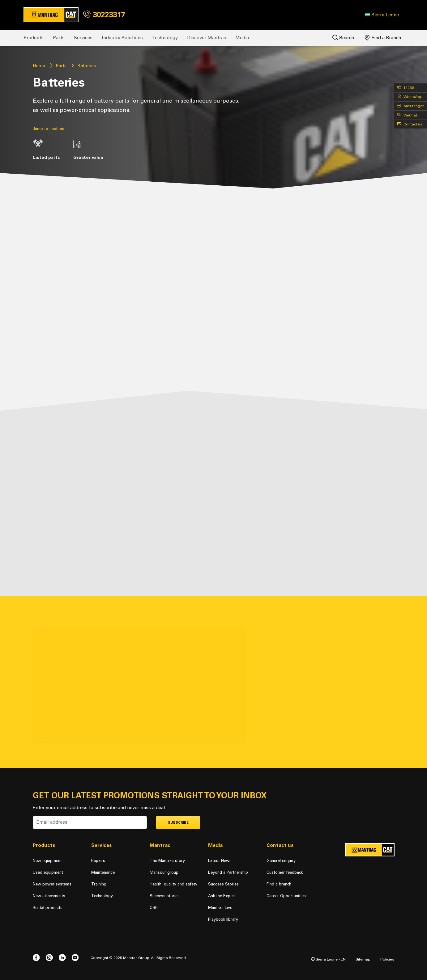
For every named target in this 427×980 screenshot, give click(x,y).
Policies (387, 959)
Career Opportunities (286, 896)
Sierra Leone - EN (328, 959)
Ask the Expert (222, 896)
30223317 (104, 15)
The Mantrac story (167, 861)
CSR (154, 908)
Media (242, 38)
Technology (165, 38)
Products (34, 38)
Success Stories (223, 884)
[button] (382, 15)
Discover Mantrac (207, 38)
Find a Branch (383, 38)
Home (39, 66)
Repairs (98, 861)
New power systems (52, 884)
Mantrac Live (220, 908)
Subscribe (178, 823)
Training (99, 884)
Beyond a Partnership (228, 872)
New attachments (49, 896)
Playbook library (223, 919)
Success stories (165, 896)
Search (343, 38)
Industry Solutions (122, 38)
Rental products (48, 908)
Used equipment (48, 872)
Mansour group (164, 872)
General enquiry (281, 861)
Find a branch (279, 884)
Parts (59, 38)
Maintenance (103, 872)
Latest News (220, 861)
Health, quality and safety (173, 884)
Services (83, 38)
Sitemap (363, 959)
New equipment (47, 861)
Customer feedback (285, 872)
